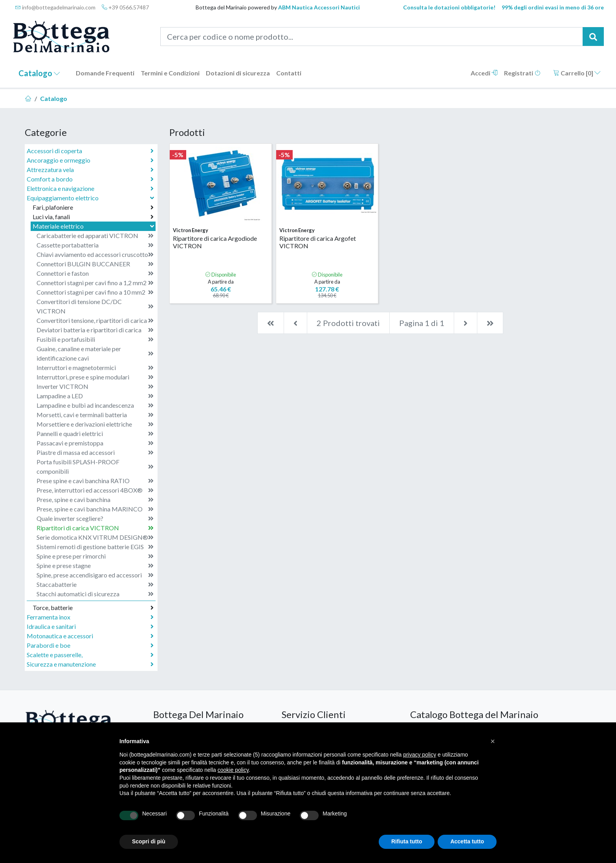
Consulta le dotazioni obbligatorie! (449, 7)
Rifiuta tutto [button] (407, 841)
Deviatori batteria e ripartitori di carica (95, 330)
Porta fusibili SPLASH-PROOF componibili (95, 466)
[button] (493, 741)
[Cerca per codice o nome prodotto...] (372, 37)
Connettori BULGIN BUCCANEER (95, 264)
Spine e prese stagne (95, 566)
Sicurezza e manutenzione (90, 664)
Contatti (289, 73)
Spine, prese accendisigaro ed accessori (95, 575)
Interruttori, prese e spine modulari (95, 377)
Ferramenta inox (90, 617)
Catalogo (39, 73)
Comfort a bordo (90, 179)
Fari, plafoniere (93, 207)
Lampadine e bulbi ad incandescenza (95, 405)
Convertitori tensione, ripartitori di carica (95, 321)
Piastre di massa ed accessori (95, 453)
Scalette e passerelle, (90, 655)
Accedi (484, 73)
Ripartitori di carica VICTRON (95, 528)
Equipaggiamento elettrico (91, 198)
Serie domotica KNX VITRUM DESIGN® (95, 537)
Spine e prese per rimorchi (95, 556)
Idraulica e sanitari (90, 627)
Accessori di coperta (90, 151)
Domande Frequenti (105, 73)
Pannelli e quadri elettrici (95, 434)
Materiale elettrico (94, 226)
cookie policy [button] (233, 770)
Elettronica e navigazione (90, 189)
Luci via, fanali (93, 217)
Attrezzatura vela (90, 170)
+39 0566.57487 (125, 7)
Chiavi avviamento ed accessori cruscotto (95, 255)
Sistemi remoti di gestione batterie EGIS (95, 547)
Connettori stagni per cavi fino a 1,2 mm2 (95, 283)
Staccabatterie (95, 584)
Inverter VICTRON (95, 387)
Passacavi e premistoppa (95, 443)
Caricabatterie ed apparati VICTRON (95, 236)
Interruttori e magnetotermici (95, 368)
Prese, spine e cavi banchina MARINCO (95, 509)
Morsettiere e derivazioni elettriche (95, 424)
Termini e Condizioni (170, 73)
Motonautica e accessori (90, 636)
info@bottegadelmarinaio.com (55, 7)
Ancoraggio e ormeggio (90, 160)
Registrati (522, 73)
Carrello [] (577, 73)
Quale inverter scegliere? (95, 519)
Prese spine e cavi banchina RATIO (95, 481)
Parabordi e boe (90, 645)
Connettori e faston (95, 273)
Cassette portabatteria (95, 245)
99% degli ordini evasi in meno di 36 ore (553, 7)
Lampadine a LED (95, 396)
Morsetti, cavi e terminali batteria (95, 415)
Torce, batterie (93, 608)
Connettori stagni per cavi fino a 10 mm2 (95, 292)
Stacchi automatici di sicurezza (95, 594)
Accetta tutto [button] (467, 841)
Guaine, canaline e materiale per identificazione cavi (95, 353)
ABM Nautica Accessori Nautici (319, 7)
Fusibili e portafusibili (95, 339)
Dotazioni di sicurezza (238, 73)
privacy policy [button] (420, 755)
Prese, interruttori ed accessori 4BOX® (95, 490)
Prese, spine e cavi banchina (95, 500)
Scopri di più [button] (149, 841)
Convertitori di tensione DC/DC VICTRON (95, 306)
